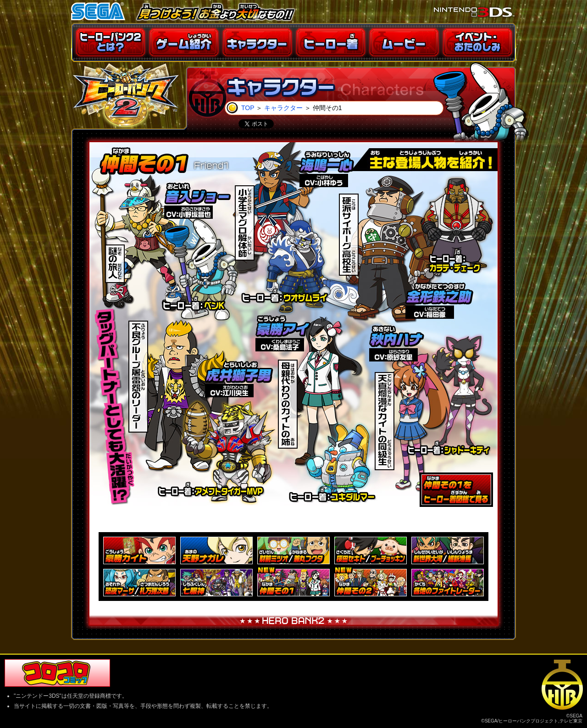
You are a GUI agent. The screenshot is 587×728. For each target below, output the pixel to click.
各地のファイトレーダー (448, 583)
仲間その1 (293, 583)
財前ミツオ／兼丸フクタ (293, 550)
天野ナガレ (216, 550)
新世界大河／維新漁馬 (448, 550)
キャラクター (283, 108)
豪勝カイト (139, 550)
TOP (248, 108)
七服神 (216, 583)
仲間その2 (371, 583)
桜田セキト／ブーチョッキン (371, 550)
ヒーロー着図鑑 (456, 490)
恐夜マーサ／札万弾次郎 (139, 583)
